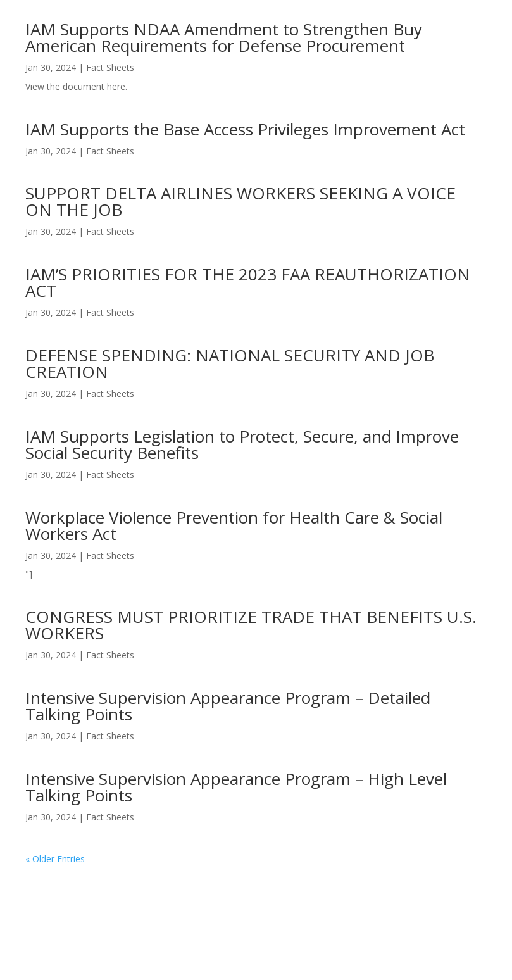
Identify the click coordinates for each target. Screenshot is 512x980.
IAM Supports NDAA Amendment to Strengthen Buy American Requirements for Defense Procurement (224, 37)
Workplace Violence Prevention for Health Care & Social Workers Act (234, 525)
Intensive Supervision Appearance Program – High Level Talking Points (236, 787)
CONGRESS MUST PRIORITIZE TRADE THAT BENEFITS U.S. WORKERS (251, 625)
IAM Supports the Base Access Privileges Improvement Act (245, 129)
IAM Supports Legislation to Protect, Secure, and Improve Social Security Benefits (242, 444)
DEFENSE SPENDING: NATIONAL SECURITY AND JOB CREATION (230, 363)
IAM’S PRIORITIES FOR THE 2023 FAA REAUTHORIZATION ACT (248, 282)
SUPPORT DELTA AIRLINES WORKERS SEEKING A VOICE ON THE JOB (240, 201)
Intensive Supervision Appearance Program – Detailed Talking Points (228, 706)
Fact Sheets (110, 67)
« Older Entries (55, 859)
